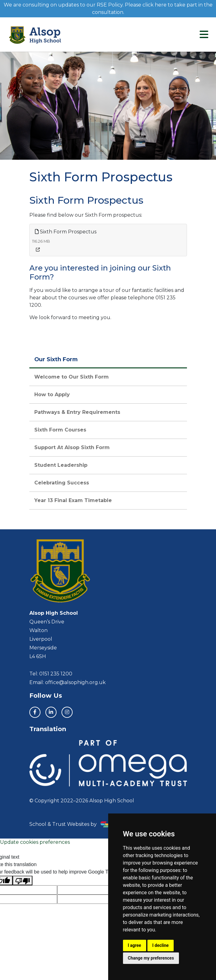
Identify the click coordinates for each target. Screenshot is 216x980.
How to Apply (52, 395)
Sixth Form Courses (60, 430)
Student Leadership (61, 465)
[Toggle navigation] (204, 35)
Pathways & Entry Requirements (77, 412)
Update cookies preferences (35, 842)
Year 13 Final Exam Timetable (73, 500)
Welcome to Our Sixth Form (72, 377)
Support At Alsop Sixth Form (72, 447)
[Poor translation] (23, 880)
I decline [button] (161, 945)
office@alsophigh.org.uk (75, 682)
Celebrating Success (62, 483)
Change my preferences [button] (151, 958)
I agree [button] (135, 945)
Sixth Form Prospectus (66, 232)
